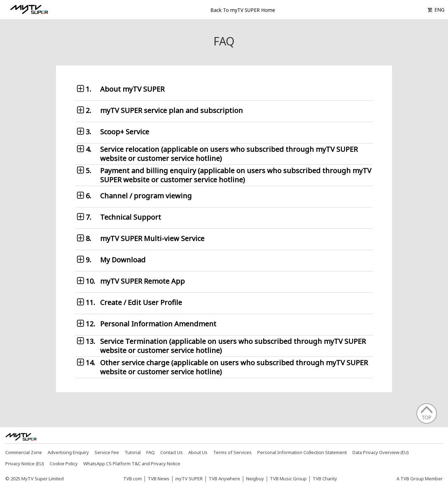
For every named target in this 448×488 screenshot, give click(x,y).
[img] (21, 437)
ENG (439, 10)
